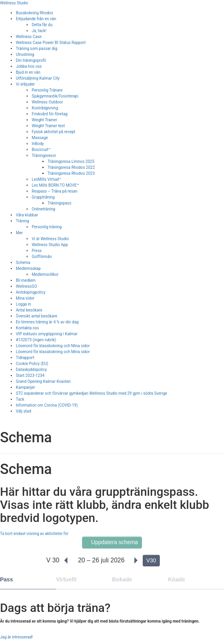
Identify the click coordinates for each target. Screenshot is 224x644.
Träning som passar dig (36, 49)
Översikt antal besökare (36, 316)
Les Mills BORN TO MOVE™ (56, 185)
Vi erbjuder (25, 84)
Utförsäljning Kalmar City (38, 78)
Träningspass (59, 203)
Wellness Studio (14, 3)
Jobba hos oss (29, 66)
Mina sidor (25, 298)
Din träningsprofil (31, 60)
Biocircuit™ (41, 150)
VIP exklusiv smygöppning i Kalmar (47, 334)
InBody (38, 144)
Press (37, 251)
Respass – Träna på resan (55, 191)
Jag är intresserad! (16, 637)
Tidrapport (25, 358)
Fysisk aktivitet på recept (54, 132)
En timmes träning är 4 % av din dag (47, 322)
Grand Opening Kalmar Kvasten (43, 381)
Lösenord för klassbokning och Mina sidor (53, 346)
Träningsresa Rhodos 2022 (71, 167)
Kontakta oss (27, 328)
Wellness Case (29, 37)
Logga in (23, 304)
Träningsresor (44, 156)
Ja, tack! (39, 31)
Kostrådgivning (45, 108)
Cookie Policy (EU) (32, 364)
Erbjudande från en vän (36, 19)
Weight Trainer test (48, 126)
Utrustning (25, 54)
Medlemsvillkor (45, 274)
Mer (19, 233)
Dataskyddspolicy (31, 370)
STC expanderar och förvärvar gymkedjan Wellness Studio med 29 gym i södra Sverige (92, 393)
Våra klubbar (27, 215)
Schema (23, 263)
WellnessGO (27, 286)
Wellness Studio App (50, 245)
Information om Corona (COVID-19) (47, 405)
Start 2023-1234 (30, 376)
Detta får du (42, 25)
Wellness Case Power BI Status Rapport (51, 43)
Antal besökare (29, 310)
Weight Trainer (44, 120)
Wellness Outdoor (47, 102)
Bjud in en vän (28, 72)
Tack (20, 399)
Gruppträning (43, 197)
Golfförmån (42, 257)
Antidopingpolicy (31, 292)
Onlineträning (43, 209)
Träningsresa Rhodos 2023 (71, 173)
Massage (40, 138)
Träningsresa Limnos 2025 (71, 161)
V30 (151, 560)
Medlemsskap (28, 268)
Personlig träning (47, 227)
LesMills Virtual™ (47, 179)
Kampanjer (25, 387)
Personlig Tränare (47, 90)
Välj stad (23, 411)
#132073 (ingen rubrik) (36, 340)
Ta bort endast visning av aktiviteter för (34, 534)
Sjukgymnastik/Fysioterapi (55, 96)
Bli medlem (26, 280)
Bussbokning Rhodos (34, 13)
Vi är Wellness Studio (50, 239)
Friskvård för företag (50, 114)
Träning (22, 221)
